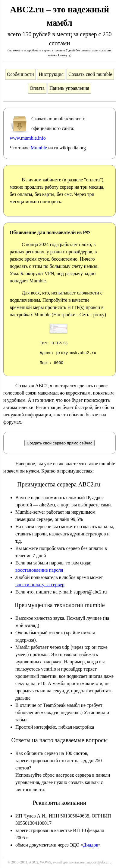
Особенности (20, 74)
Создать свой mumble (90, 74)
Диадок (91, 845)
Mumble (39, 148)
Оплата (37, 88)
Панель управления (69, 88)
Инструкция (51, 74)
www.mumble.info (28, 138)
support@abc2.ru (99, 862)
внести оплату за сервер (40, 585)
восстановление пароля (39, 570)
